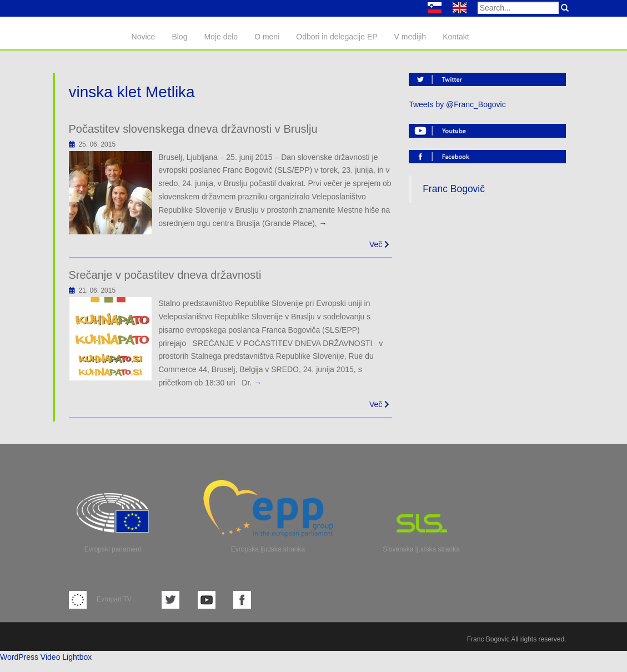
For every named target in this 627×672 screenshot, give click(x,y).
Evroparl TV (100, 599)
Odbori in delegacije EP (337, 37)
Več (379, 244)
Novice (144, 37)
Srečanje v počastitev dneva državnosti (165, 275)
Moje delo (221, 37)
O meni (267, 37)
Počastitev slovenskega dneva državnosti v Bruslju (193, 129)
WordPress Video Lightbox (46, 657)
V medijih (410, 37)
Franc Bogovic (488, 639)
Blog (179, 37)
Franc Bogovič (454, 189)
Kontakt (456, 37)
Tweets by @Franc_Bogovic (457, 104)
